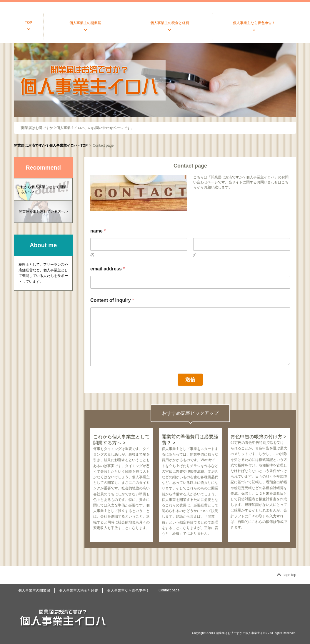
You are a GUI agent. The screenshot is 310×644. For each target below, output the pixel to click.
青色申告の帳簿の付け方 (256, 437)
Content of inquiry (112, 300)
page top (286, 575)
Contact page (169, 590)
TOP (29, 23)
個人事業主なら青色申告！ (254, 23)
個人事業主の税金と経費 (170, 23)
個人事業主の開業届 (85, 23)
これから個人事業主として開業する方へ (42, 189)
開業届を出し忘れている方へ (42, 212)
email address (107, 269)
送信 (190, 380)
